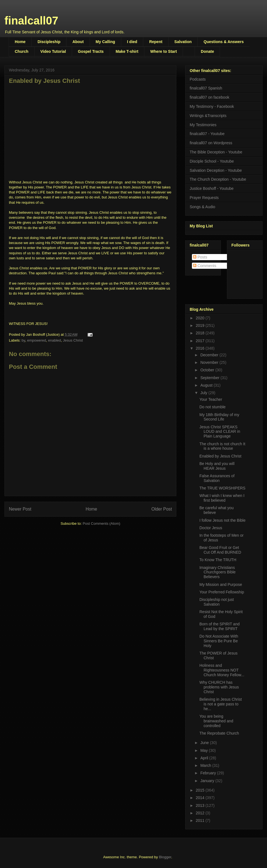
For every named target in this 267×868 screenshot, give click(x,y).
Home (20, 42)
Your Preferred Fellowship (222, 592)
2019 (201, 325)
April (205, 758)
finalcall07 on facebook (209, 97)
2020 (201, 318)
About (78, 42)
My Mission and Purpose (221, 585)
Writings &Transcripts (208, 116)
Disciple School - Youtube (212, 161)
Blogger (165, 857)
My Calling (105, 42)
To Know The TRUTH (218, 560)
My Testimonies (203, 125)
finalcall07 (31, 21)
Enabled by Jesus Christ (220, 456)
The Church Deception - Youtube (218, 179)
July (204, 393)
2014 (201, 798)
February (209, 773)
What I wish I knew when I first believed (222, 498)
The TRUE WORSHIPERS (222, 488)
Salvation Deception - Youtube (216, 170)
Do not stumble (212, 407)
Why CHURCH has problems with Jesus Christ (219, 687)
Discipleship (49, 42)
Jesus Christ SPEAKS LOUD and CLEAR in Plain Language (220, 432)
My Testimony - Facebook (212, 106)
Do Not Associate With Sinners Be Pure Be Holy (219, 641)
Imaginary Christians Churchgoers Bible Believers (217, 572)
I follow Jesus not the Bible (222, 520)
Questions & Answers (224, 42)
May (204, 750)
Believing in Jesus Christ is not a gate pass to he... (221, 704)
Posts (200, 257)
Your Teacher (211, 399)
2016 (201, 348)
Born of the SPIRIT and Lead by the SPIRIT (220, 626)
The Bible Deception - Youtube (216, 152)
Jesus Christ (73, 340)
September (210, 378)
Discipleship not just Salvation (217, 602)
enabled (55, 340)
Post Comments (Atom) (101, 523)
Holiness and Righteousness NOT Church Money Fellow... (222, 670)
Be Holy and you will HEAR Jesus (217, 466)
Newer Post (20, 509)
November (210, 362)
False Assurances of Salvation (217, 478)
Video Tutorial (53, 51)
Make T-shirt (127, 51)
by (24, 340)
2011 (201, 820)
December (210, 355)
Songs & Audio (202, 207)
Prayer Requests (204, 198)
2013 (201, 805)
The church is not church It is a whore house (222, 446)
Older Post (162, 509)
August (207, 385)
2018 (201, 333)
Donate (207, 51)
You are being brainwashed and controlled (216, 721)
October (208, 370)
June (205, 743)
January (208, 781)
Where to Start (164, 51)
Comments (205, 266)
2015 (201, 790)
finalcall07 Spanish (206, 88)
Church (22, 51)
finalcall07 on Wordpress (211, 143)
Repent (156, 42)
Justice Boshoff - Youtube (212, 188)
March (206, 765)
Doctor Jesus (211, 528)
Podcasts (198, 79)
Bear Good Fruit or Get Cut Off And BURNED (220, 550)
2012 (201, 813)
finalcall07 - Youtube (207, 134)
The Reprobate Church (219, 733)
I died (132, 42)
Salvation (183, 42)
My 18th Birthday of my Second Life (219, 417)
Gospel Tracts (91, 51)
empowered (37, 340)
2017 (201, 341)
